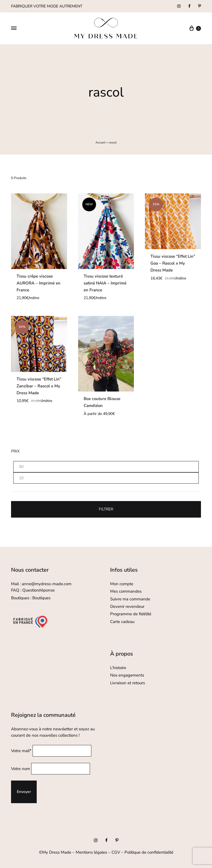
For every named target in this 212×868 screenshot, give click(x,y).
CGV (116, 852)
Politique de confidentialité (149, 852)
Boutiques (41, 598)
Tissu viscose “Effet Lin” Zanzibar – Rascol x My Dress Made (39, 386)
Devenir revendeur (127, 606)
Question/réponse (39, 590)
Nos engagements (127, 675)
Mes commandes (126, 591)
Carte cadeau (122, 622)
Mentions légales (91, 852)
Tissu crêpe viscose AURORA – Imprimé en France (39, 283)
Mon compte (122, 584)
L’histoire (119, 668)
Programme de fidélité (131, 614)
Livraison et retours (128, 683)
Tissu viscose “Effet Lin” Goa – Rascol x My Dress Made (173, 263)
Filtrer (106, 509)
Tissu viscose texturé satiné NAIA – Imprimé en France (105, 283)
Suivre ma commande (130, 599)
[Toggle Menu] (14, 28)
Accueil (100, 143)
